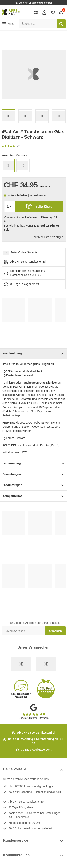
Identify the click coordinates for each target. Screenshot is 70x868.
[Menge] (10, 207)
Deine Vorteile (34, 770)
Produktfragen (34, 485)
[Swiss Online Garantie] (21, 664)
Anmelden (55, 631)
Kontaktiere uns (34, 855)
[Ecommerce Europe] (46, 664)
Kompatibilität (34, 496)
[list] (34, 74)
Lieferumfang (34, 463)
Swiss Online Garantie (24, 252)
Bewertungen (34, 474)
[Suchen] (61, 24)
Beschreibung (34, 354)
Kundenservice (34, 841)
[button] (8, 24)
